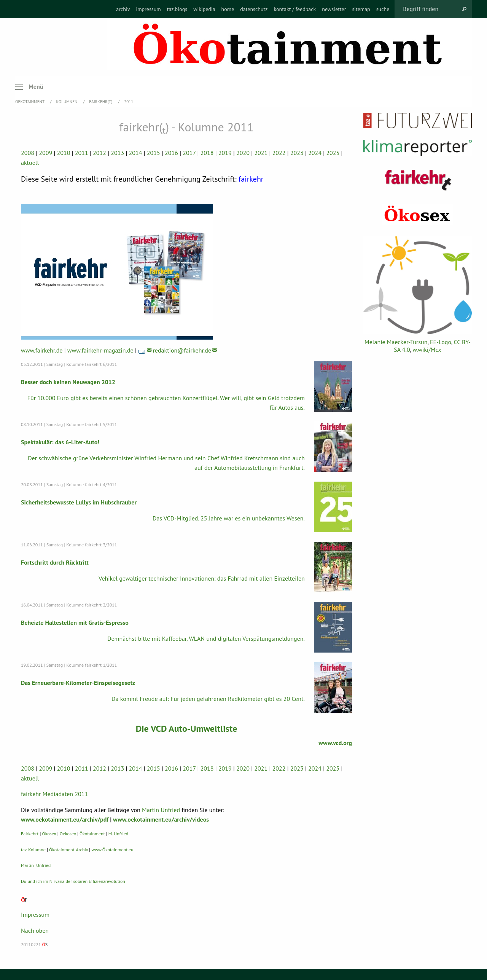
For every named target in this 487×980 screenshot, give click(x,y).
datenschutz (254, 9)
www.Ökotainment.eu (112, 849)
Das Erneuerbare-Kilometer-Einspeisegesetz (78, 682)
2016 (171, 153)
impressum (148, 9)
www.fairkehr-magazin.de (100, 350)
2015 (154, 153)
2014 (136, 153)
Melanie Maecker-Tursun (396, 342)
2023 (297, 153)
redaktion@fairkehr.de (182, 350)
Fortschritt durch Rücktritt (55, 562)
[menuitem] (123, 9)
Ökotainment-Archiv (68, 849)
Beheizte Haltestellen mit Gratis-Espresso (75, 622)
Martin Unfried (161, 809)
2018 (207, 153)
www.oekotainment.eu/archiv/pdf (65, 819)
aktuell (30, 163)
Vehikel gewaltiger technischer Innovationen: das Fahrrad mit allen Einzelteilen (202, 578)
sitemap (361, 9)
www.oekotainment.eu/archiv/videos (161, 819)
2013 (117, 153)
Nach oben (35, 930)
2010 (64, 153)
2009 (45, 153)
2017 (189, 153)
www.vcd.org (335, 742)
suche (383, 9)
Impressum (35, 914)
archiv (123, 9)
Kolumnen (68, 102)
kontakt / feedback (295, 9)
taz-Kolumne (33, 849)
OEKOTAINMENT (30, 102)
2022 (279, 153)
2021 (261, 153)
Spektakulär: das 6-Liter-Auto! (60, 442)
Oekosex (68, 833)
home (228, 9)
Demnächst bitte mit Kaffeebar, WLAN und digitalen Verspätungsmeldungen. (206, 638)
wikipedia (204, 9)
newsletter (334, 9)
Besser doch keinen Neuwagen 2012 (68, 381)
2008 (28, 153)
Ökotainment (92, 833)
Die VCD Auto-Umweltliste (186, 728)
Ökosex (49, 833)
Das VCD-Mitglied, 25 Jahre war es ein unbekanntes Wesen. (229, 518)
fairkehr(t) (101, 102)
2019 (225, 153)
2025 (333, 153)
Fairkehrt (30, 833)
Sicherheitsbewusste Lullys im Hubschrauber (79, 502)
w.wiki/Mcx (427, 350)
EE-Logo (441, 342)
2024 (315, 153)
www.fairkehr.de (42, 350)
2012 (99, 153)
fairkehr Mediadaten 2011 (54, 793)
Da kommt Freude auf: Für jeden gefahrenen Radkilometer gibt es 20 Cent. (208, 698)
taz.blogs (177, 9)
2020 (243, 153)
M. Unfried (118, 833)
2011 (129, 102)
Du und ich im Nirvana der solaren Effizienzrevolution (73, 881)
